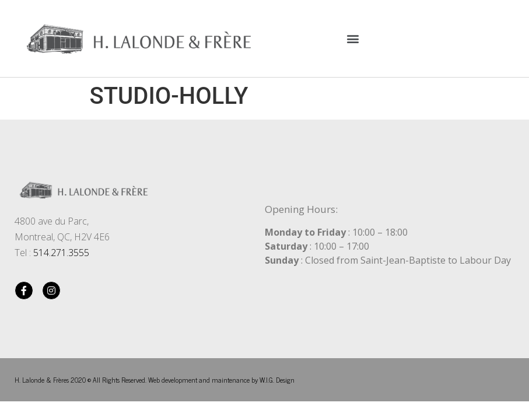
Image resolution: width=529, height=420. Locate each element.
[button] (353, 38)
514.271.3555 (61, 253)
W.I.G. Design (277, 380)
